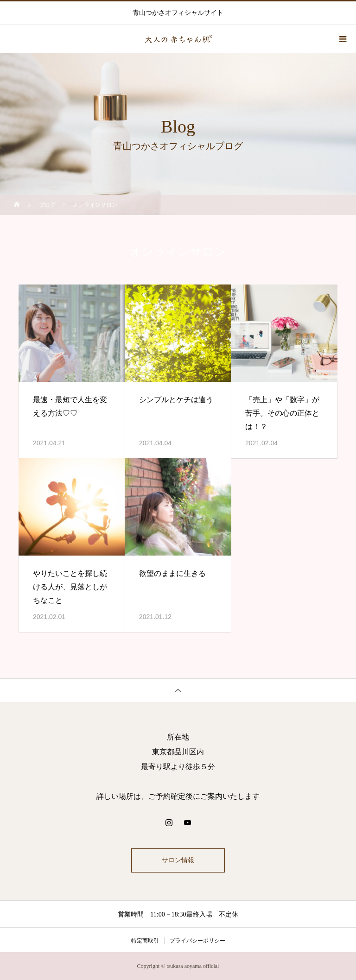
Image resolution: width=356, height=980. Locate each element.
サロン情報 (178, 860)
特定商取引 (145, 941)
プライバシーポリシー (197, 941)
